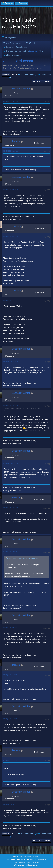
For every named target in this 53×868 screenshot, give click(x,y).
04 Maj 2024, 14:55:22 (11, 804)
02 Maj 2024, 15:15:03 (11, 405)
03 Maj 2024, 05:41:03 (11, 463)
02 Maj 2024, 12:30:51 (11, 361)
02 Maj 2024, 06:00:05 (11, 189)
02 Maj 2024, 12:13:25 (11, 300)
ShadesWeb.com (33, 865)
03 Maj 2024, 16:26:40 (11, 552)
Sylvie (41, 51)
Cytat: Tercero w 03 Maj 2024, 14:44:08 (22, 558)
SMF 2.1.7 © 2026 (20, 862)
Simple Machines (33, 862)
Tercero (16, 141)
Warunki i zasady (25, 857)
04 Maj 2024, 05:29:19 (11, 628)
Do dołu (6, 75)
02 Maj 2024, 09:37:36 (11, 236)
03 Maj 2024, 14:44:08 (11, 508)
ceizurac (16, 227)
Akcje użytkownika (41, 81)
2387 (44, 75)
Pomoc (16, 857)
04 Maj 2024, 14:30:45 (11, 719)
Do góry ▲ (36, 857)
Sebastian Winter (21, 89)
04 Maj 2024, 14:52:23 (11, 760)
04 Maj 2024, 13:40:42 (11, 675)
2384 (27, 75)
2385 (32, 75)
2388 (49, 75)
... (24, 75)
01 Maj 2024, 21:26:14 (11, 151)
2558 (6, 78)
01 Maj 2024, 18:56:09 (11, 101)
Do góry (6, 834)
